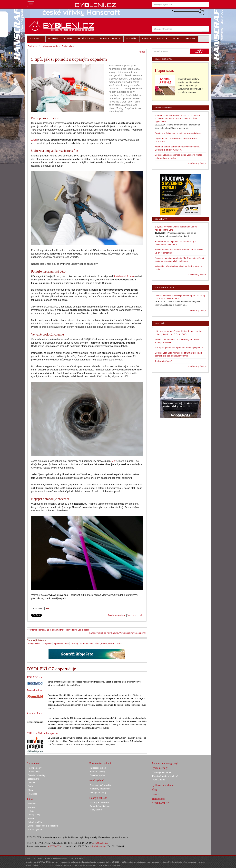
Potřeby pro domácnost (82, 644)
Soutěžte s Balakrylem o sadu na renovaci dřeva (178, 133)
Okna (30, 790)
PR (47, 608)
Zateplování (33, 779)
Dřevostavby (34, 771)
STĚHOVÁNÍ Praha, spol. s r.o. (44, 733)
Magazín (160, 323)
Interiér (31, 799)
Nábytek (32, 818)
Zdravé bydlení (35, 830)
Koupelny (47, 644)
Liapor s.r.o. (164, 71)
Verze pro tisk (135, 615)
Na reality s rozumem (100, 789)
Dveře (31, 786)
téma (142, 52)
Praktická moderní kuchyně (165, 776)
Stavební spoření (98, 775)
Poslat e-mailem (117, 615)
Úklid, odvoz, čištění (105, 644)
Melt (114, 461)
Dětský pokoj (34, 815)
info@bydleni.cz (101, 843)
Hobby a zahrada (50, 46)
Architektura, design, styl (165, 763)
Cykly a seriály (160, 768)
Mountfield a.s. (35, 690)
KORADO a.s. (35, 677)
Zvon (34, 140)
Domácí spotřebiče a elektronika (43, 826)
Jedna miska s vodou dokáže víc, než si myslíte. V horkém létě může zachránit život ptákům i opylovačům (178, 119)
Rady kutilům (34, 644)
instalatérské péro (124, 276)
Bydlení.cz (33, 46)
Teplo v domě (159, 780)
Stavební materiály (37, 775)
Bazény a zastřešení (100, 802)
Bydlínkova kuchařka (163, 785)
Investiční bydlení (98, 768)
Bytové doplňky (35, 822)
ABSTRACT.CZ (160, 803)
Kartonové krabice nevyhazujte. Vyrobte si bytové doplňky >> (118, 633)
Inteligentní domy (98, 792)
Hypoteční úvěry (98, 771)
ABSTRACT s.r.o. (56, 846)
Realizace (32, 794)
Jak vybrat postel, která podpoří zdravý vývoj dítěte (179, 348)
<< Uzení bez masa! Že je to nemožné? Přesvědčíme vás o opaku (58, 630)
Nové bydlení (96, 781)
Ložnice (31, 811)
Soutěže (156, 794)
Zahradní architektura (100, 806)
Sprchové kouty (61, 644)
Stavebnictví (34, 763)
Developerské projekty (101, 785)
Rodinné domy (35, 768)
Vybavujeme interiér (162, 772)
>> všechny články (197, 163)
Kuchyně (32, 804)
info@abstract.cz (98, 846)
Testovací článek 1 (164, 361)
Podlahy (32, 783)
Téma (119, 644)
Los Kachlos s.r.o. (36, 713)
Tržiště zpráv (158, 799)
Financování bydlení (100, 763)
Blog (154, 790)
